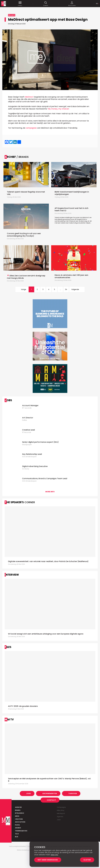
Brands (18, 810)
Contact (51, 800)
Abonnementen (50, 793)
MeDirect (29, 97)
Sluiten (87, 860)
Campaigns (61, 807)
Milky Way (61, 810)
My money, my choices (58, 109)
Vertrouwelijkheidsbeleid (17, 846)
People (17, 825)
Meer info (54, 855)
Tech (17, 834)
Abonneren (72, 4)
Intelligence (20, 813)
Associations (20, 822)
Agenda (60, 817)
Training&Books (21, 831)
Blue (17, 837)
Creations (19, 819)
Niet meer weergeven (48, 860)
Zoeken (46, 4)
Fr (97, 4)
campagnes (31, 128)
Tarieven (73, 793)
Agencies (18, 807)
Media (17, 816)
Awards (18, 828)
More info (50, 492)
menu (20, 4)
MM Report (61, 813)
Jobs (29, 793)
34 (66, 289)
